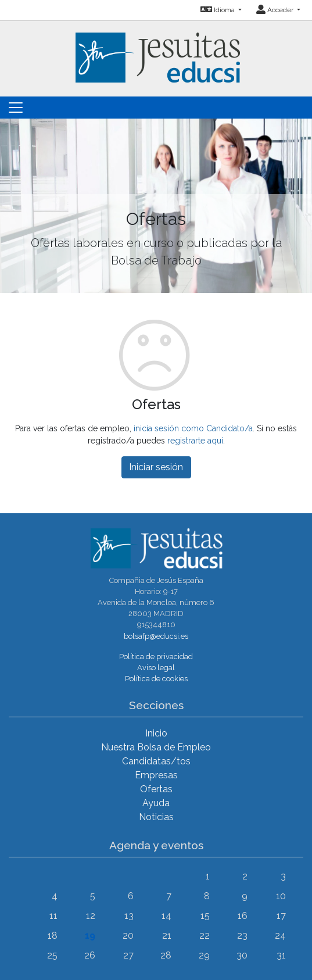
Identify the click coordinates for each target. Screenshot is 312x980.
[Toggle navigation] (16, 108)
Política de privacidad (156, 657)
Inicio (156, 733)
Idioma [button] (218, 10)
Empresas (156, 775)
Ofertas (156, 789)
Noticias (156, 817)
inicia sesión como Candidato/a (193, 428)
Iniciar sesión (156, 467)
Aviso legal (156, 668)
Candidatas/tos (156, 761)
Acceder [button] (276, 10)
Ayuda (156, 803)
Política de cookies (156, 679)
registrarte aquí (195, 441)
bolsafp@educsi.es (156, 636)
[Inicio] (156, 51)
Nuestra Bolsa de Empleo (156, 747)
